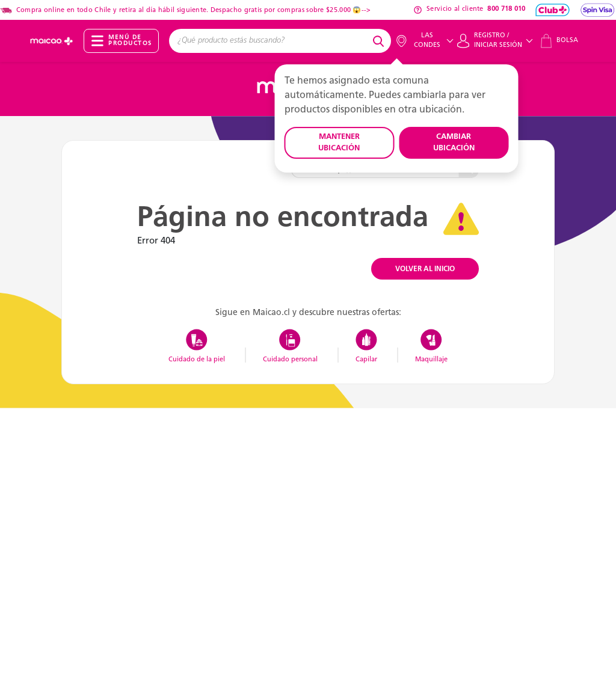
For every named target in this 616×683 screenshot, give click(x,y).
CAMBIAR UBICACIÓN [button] (454, 143)
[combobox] (269, 41)
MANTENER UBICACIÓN (339, 143)
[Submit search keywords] (380, 41)
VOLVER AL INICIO (425, 269)
